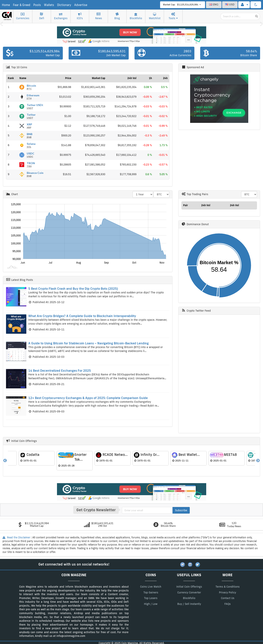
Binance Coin (35, 174)
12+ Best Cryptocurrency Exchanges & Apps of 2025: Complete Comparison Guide (88, 398)
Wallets (49, 5)
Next (258, 461)
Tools (173, 16)
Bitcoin (31, 87)
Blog (117, 16)
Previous (5, 461)
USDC (31, 155)
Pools (37, 5)
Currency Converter (189, 592)
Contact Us (228, 598)
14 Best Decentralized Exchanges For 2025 (60, 371)
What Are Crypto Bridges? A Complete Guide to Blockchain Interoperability (82, 316)
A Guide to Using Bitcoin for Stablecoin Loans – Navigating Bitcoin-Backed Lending (88, 343)
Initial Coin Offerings (189, 587)
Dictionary (64, 5)
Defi (42, 16)
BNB (30, 135)
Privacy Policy (228, 592)
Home (6, 5)
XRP (29, 126)
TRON (31, 165)
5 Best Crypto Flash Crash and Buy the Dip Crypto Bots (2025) (73, 289)
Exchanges (61, 16)
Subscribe (181, 510)
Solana (31, 145)
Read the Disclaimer (17, 537)
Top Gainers (151, 592)
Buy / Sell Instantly (189, 604)
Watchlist (155, 17)
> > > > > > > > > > (161, 194)
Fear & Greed (22, 5)
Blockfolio (136, 17)
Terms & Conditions (228, 587)
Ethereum (33, 97)
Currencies (23, 16)
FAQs (228, 604)
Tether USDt (35, 106)
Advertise (81, 5)
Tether (31, 116)
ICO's (80, 16)
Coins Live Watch (151, 587)
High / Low (151, 604)
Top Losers (151, 598)
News (99, 16)
